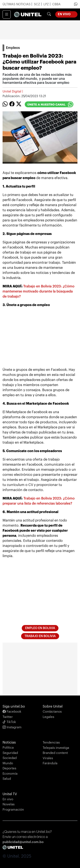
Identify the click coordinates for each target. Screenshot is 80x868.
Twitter (8, 717)
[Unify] (28, 14)
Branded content (55, 753)
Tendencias (51, 743)
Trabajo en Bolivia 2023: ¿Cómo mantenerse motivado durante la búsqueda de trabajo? (39, 291)
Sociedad (10, 758)
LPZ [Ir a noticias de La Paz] (47, 4)
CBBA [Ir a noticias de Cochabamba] (56, 4)
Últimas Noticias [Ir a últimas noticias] (17, 4)
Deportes (9, 768)
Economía (10, 774)
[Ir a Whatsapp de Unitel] (76, 4)
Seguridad (10, 753)
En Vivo (68, 14)
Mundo (8, 763)
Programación (13, 810)
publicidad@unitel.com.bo (23, 842)
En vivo (8, 799)
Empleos (13, 48)
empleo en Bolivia (40, 628)
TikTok (9, 722)
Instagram (12, 727)
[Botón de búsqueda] (49, 14)
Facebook (12, 712)
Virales (48, 758)
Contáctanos (52, 712)
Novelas (9, 804)
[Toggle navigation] (7, 14)
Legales (48, 717)
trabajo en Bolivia (40, 636)
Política (8, 748)
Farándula (50, 763)
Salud (7, 779)
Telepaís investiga (56, 748)
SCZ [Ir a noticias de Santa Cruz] (37, 4)
